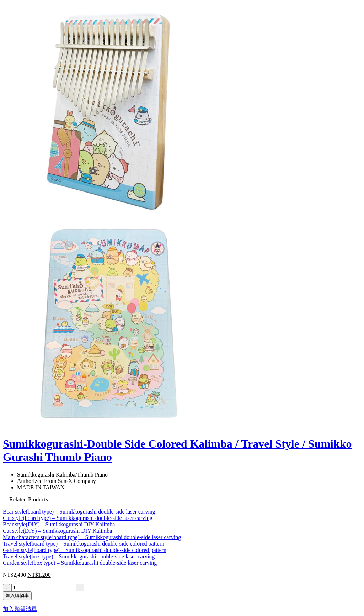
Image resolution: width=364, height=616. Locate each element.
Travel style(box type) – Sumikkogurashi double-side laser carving (79, 556)
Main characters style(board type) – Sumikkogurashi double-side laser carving (92, 537)
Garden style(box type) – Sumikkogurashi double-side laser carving (80, 563)
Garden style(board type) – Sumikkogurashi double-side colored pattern (85, 550)
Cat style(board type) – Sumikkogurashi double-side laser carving (78, 518)
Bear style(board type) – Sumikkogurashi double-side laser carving (79, 512)
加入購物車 (17, 596)
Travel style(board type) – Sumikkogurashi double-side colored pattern (84, 544)
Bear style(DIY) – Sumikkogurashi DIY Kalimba (59, 524)
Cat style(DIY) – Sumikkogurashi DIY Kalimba (57, 531)
